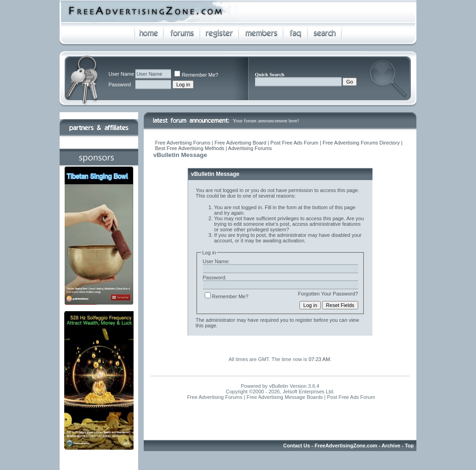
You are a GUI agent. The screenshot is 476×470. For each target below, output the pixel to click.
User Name (122, 74)
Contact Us (297, 446)
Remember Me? (196, 75)
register (304, 320)
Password (120, 84)
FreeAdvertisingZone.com (346, 446)
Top (409, 446)
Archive (391, 446)
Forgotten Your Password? (328, 294)
